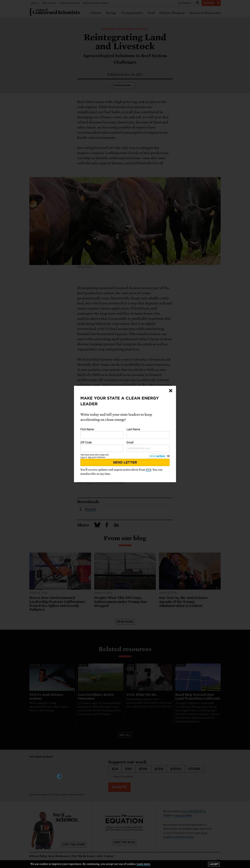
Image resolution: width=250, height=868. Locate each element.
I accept (214, 864)
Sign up (91, 457)
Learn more (143, 864)
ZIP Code (102, 446)
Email (148, 446)
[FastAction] (157, 456)
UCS (148, 470)
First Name (102, 433)
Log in (83, 457)
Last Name (148, 433)
